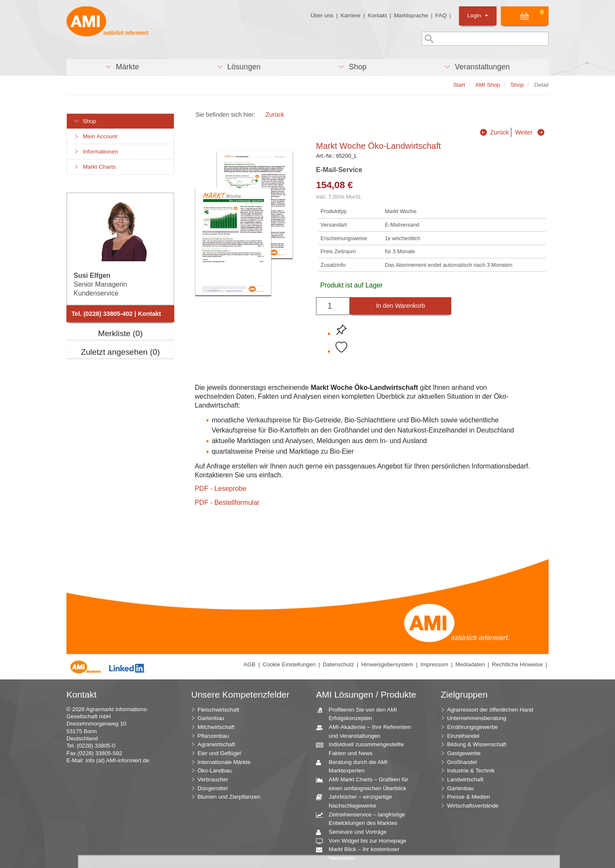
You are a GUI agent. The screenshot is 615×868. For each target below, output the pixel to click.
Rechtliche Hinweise (517, 664)
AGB (250, 664)
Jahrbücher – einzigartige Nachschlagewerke (357, 801)
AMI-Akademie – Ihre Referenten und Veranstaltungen (367, 731)
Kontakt (377, 15)
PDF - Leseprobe (220, 489)
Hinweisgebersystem (387, 664)
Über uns (322, 15)
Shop (85, 121)
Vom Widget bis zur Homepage (364, 841)
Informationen (96, 152)
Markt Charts (94, 167)
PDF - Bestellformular (227, 502)
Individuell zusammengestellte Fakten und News (363, 748)
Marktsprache (411, 15)
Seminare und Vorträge (354, 832)
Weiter (524, 132)
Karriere (350, 15)
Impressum (434, 664)
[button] (122, 67)
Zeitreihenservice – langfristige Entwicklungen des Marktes (364, 819)
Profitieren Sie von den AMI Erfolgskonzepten (360, 714)
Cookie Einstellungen (289, 664)
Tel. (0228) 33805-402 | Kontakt (116, 314)
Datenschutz (338, 664)
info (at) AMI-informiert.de (117, 760)
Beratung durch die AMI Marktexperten (355, 766)
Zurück (275, 115)
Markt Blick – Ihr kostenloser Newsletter (361, 853)
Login (478, 15)
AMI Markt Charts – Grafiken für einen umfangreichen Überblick (365, 783)
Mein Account (95, 136)
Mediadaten (470, 664)
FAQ (441, 15)
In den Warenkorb (401, 306)
